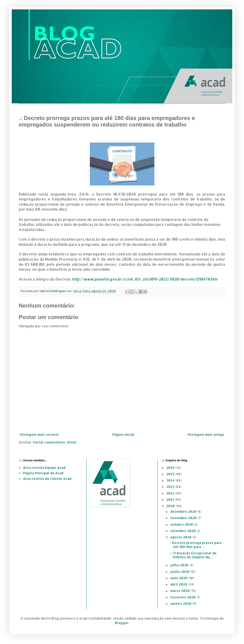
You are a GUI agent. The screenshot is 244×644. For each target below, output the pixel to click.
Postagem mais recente (39, 434)
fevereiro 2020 (183, 597)
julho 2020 (180, 565)
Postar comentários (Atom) (55, 442)
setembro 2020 (183, 531)
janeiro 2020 (181, 604)
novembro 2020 (184, 518)
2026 (171, 468)
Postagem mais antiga (206, 434)
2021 (171, 499)
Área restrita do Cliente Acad (47, 479)
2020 (171, 506)
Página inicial (123, 434)
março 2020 (181, 591)
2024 (171, 480)
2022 (171, 493)
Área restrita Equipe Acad (44, 468)
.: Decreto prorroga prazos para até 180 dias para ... (195, 545)
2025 (171, 474)
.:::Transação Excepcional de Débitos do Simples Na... (193, 555)
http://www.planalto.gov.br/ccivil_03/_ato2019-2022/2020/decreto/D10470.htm (145, 279)
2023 (171, 487)
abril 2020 (179, 584)
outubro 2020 (182, 524)
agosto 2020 (181, 537)
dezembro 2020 (184, 511)
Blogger (122, 623)
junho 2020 (180, 572)
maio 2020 (179, 578)
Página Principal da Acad (43, 473)
